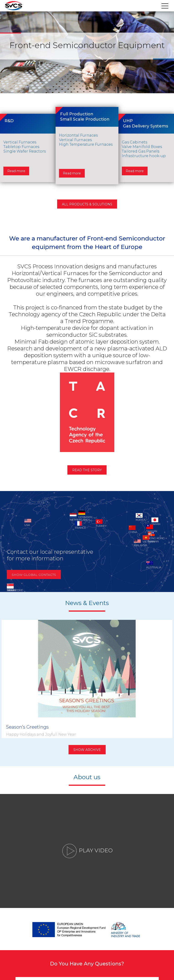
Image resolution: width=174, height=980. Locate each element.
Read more (17, 166)
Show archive (87, 708)
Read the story (87, 473)
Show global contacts (37, 578)
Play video (87, 811)
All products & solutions (87, 205)
